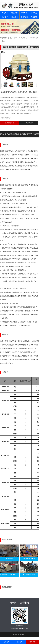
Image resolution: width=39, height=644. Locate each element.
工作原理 (16, 134)
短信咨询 (19, 642)
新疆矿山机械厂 (13, 38)
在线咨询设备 (29, 123)
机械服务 (15, 17)
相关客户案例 (29, 137)
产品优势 (10, 134)
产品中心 (24, 13)
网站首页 (5, 13)
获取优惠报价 (10, 123)
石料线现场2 (9, 559)
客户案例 (5, 17)
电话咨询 (6, 642)
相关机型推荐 (36, 137)
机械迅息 (34, 13)
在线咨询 (34, 17)
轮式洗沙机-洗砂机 (29, 559)
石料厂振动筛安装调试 (29, 575)
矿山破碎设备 (34, 38)
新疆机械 (15, 13)
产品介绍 (3, 134)
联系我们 (24, 17)
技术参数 (23, 134)
